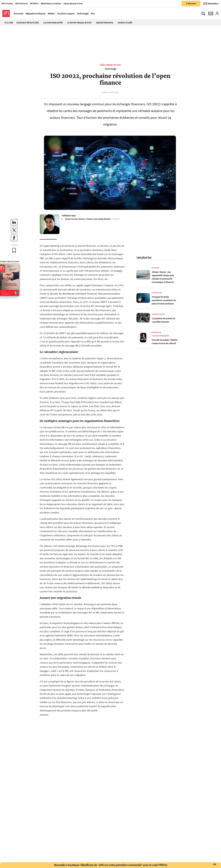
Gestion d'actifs (125, 23)
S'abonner (191, 3)
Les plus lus (144, 257)
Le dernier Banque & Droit (79, 23)
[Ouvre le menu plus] (96, 14)
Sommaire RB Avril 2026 (28, 23)
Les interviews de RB (53, 23)
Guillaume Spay (69, 216)
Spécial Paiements (105, 23)
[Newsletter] (211, 4)
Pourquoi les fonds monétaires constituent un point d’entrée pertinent (164, 300)
